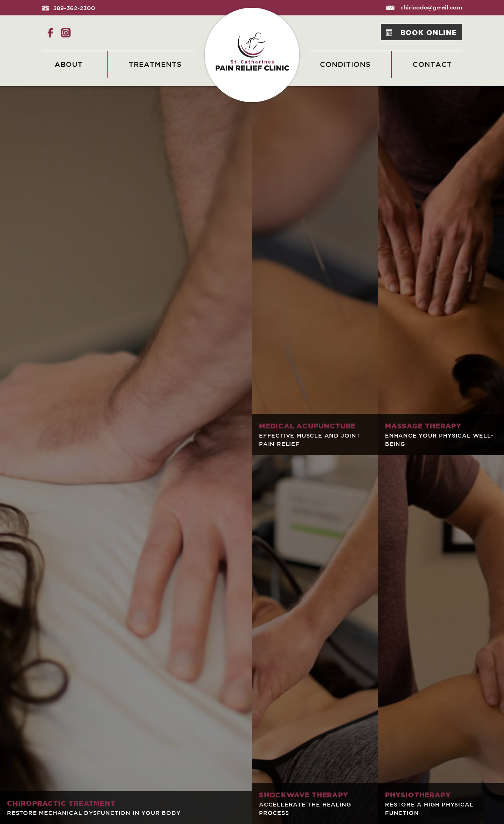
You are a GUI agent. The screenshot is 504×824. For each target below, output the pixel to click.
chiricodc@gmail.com (424, 7)
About (69, 64)
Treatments (155, 64)
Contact (432, 64)
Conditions (345, 64)
